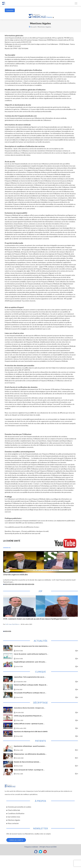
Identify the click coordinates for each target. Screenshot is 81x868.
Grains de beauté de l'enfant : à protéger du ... (29, 770)
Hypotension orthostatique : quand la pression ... (30, 746)
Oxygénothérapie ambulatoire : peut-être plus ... (30, 662)
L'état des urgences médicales (16, 575)
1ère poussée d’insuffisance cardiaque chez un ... (30, 693)
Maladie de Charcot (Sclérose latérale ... (27, 762)
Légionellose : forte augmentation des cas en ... (30, 677)
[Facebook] (36, 852)
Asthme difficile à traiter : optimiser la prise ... (29, 724)
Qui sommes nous (14, 817)
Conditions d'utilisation (16, 813)
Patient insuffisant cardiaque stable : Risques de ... (31, 685)
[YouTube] (45, 852)
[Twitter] (40, 852)
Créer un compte (16, 840)
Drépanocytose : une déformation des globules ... (30, 754)
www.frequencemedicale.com (15, 38)
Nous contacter (13, 823)
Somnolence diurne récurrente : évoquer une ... (29, 708)
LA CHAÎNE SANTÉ (12, 541)
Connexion (10, 10)
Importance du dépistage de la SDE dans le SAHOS (31, 732)
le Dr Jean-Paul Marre (12, 624)
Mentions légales (45, 27)
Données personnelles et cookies (20, 807)
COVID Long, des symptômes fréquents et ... (28, 716)
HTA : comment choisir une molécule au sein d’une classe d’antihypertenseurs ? (36, 619)
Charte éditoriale (14, 810)
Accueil (34, 27)
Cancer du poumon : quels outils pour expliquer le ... (31, 654)
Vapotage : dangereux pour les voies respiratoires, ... (31, 646)
